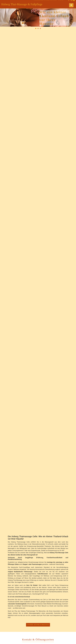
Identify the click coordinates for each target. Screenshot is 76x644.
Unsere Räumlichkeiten (38, 625)
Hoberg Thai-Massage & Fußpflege (22, 4)
